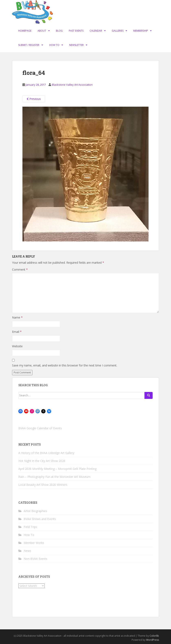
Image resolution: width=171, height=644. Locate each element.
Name (17, 317)
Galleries (118, 31)
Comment (20, 269)
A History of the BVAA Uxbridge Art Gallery (46, 453)
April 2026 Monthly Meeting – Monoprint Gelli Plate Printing (57, 469)
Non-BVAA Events (36, 559)
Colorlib (154, 636)
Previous (34, 99)
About (42, 31)
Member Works (34, 543)
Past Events (76, 31)
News (27, 551)
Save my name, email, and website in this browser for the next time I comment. (65, 365)
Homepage (25, 31)
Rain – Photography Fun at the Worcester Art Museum (54, 477)
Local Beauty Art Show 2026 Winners (43, 485)
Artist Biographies (35, 511)
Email (17, 332)
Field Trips (30, 527)
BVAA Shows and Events (40, 519)
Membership (141, 31)
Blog (59, 31)
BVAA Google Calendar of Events (40, 428)
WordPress (153, 640)
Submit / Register (29, 45)
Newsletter (76, 45)
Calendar (96, 31)
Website (17, 346)
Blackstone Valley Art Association (72, 85)
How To (54, 45)
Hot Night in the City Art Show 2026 (42, 461)
